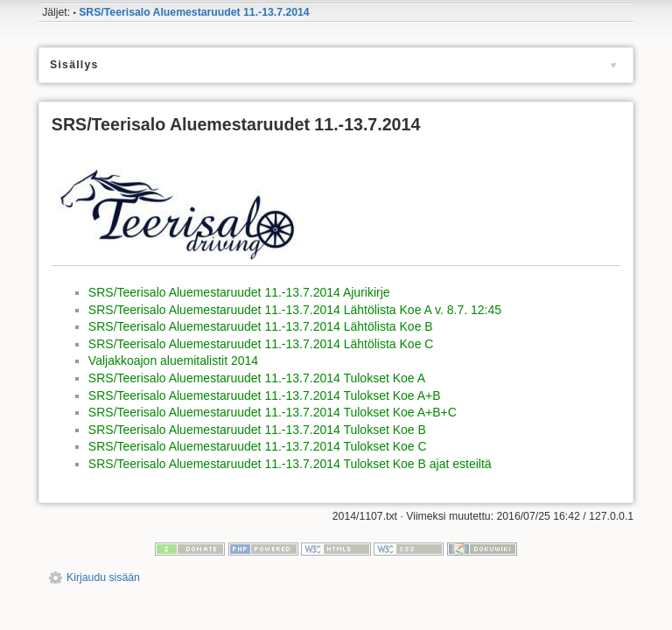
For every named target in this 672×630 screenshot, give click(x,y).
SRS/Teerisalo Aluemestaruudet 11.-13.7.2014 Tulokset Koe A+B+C (273, 412)
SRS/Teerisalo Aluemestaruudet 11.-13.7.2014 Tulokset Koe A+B (265, 395)
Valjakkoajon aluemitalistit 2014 (173, 360)
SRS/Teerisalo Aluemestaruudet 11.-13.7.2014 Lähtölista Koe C (261, 344)
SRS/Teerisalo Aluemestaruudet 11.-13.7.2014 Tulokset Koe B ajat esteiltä (290, 464)
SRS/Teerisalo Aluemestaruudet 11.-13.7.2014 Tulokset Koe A (257, 378)
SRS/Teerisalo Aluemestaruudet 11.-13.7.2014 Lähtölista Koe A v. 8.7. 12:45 (295, 310)
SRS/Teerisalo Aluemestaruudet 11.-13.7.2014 (194, 12)
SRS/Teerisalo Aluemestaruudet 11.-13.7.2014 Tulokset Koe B (257, 430)
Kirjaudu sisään (103, 577)
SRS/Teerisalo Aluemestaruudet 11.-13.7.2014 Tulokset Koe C (258, 446)
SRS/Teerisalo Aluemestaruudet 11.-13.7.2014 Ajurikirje (239, 292)
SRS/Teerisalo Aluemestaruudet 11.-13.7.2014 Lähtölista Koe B (261, 326)
